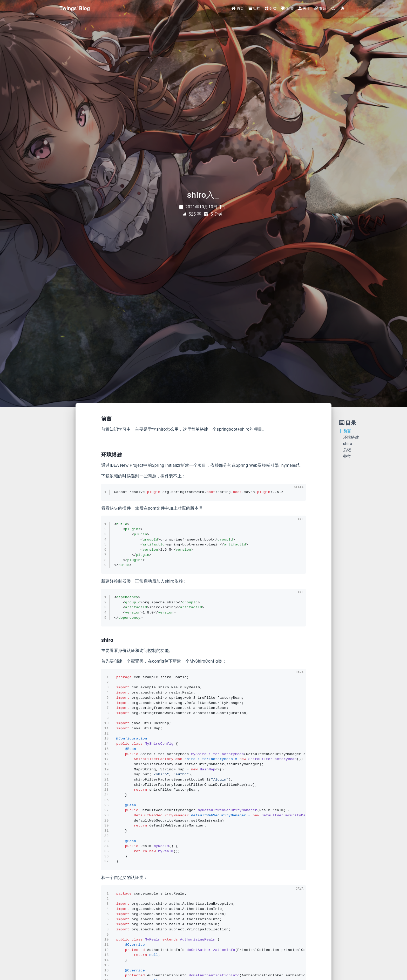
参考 (347, 456)
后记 (347, 450)
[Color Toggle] (343, 8)
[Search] (333, 8)
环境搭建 (351, 437)
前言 (347, 431)
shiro (348, 444)
